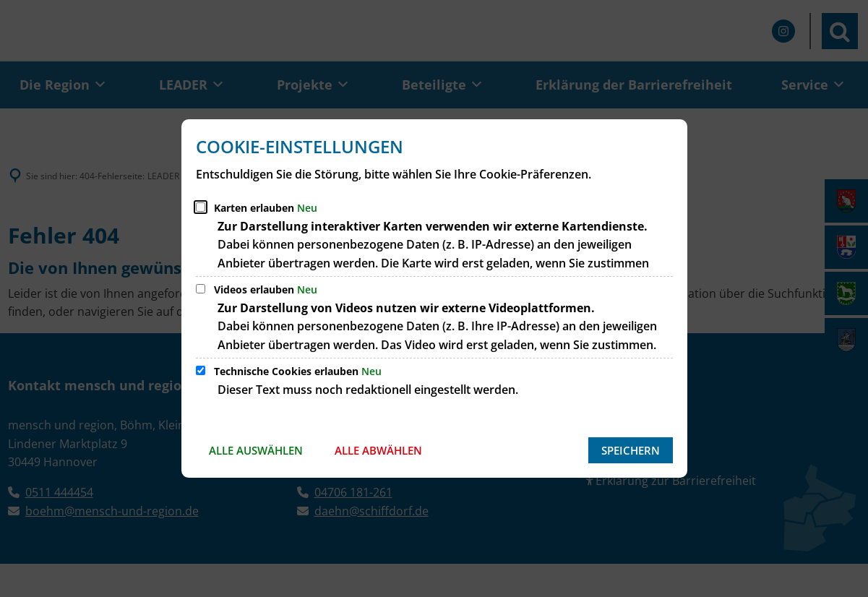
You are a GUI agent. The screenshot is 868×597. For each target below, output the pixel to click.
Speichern (631, 450)
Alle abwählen (378, 450)
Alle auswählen (256, 450)
